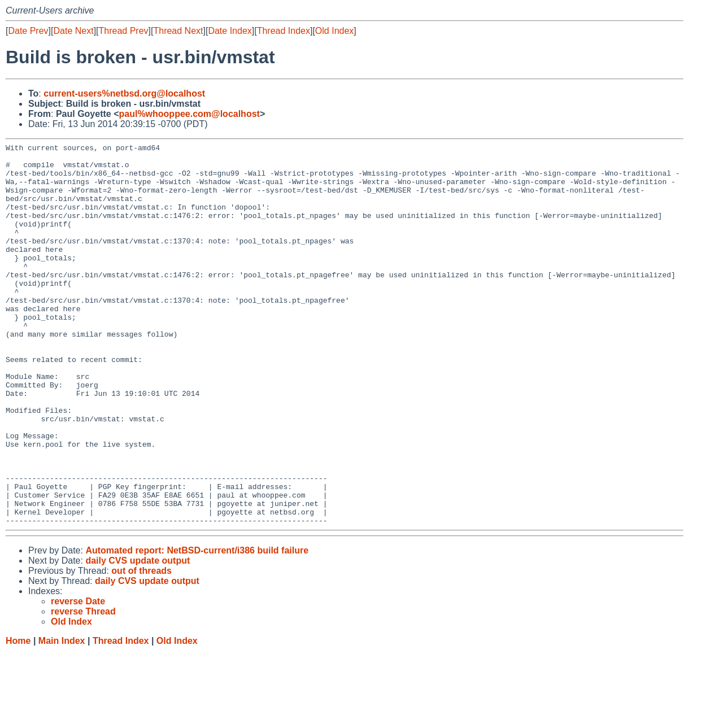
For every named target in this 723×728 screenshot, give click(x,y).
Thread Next (178, 31)
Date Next (73, 31)
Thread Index (284, 31)
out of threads (141, 647)
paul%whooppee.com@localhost (189, 114)
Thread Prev (124, 31)
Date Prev (28, 31)
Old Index (334, 31)
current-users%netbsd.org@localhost (124, 93)
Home (18, 717)
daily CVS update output (138, 637)
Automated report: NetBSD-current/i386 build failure (197, 627)
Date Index (230, 31)
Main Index (62, 717)
